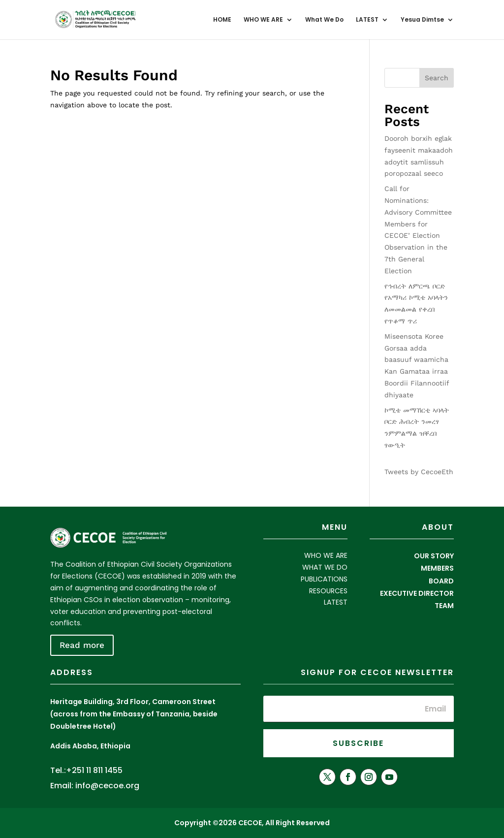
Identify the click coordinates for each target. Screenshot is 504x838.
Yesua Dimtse (422, 20)
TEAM (444, 606)
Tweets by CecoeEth (419, 472)
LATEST (367, 20)
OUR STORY (434, 556)
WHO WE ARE (263, 20)
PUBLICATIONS (324, 579)
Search (437, 78)
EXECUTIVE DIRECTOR (417, 593)
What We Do (324, 20)
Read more (82, 645)
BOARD (441, 581)
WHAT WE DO (325, 567)
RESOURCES (328, 591)
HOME (222, 20)
